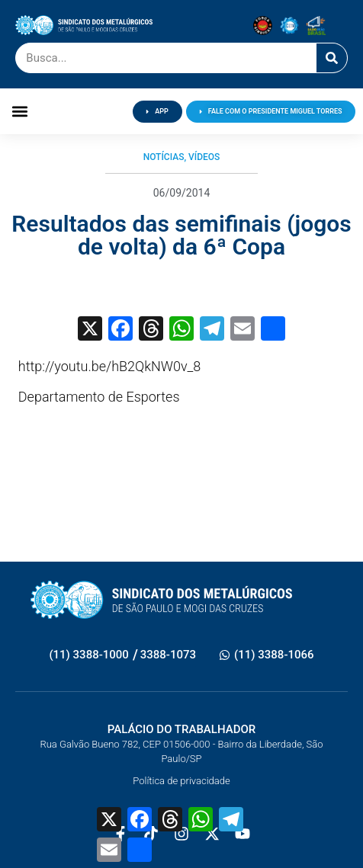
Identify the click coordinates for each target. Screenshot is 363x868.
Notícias (164, 157)
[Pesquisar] (332, 58)
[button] (20, 112)
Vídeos (204, 157)
